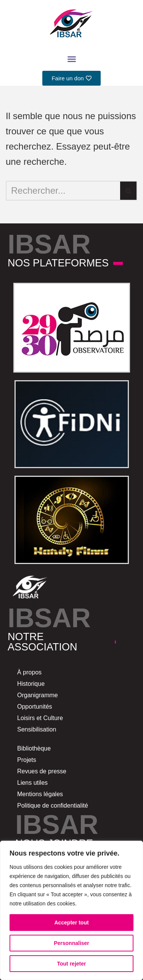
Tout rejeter (72, 964)
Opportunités (35, 707)
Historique (31, 684)
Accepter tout (71, 923)
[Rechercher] (63, 191)
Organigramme (38, 695)
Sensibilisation (37, 729)
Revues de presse (42, 771)
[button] (72, 59)
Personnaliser (71, 943)
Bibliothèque (34, 748)
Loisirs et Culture (40, 718)
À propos (29, 672)
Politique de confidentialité (53, 806)
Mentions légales (40, 794)
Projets (27, 760)
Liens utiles (32, 783)
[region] (71, 910)
